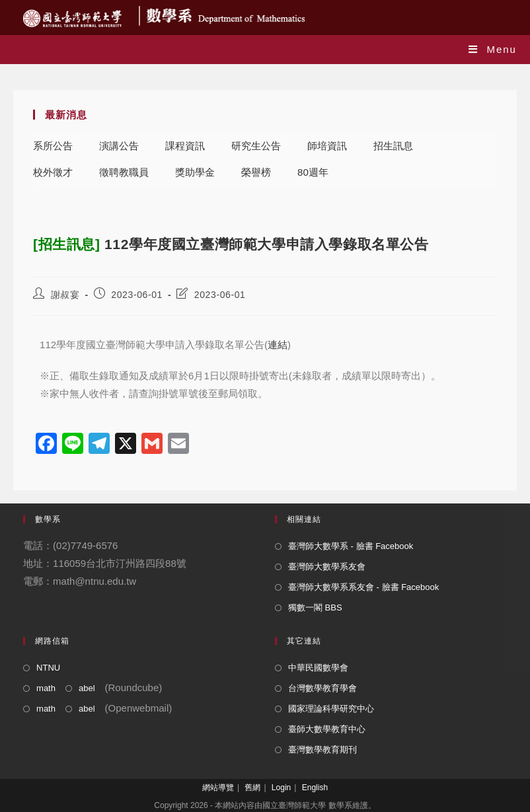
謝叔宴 (65, 295)
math (46, 688)
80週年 (313, 172)
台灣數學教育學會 (322, 688)
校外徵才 (53, 172)
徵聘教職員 (124, 172)
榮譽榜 (256, 172)
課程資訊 (185, 146)
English (315, 788)
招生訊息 (393, 146)
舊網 (252, 788)
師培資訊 (327, 146)
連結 (278, 345)
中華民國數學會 (318, 668)
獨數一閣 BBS (315, 608)
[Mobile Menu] (493, 49)
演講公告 (119, 146)
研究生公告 (256, 146)
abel (87, 688)
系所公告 (53, 146)
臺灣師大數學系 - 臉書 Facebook (351, 546)
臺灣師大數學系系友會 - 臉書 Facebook (363, 587)
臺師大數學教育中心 (327, 729)
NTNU (48, 668)
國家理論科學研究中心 (331, 709)
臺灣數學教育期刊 (322, 750)
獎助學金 (195, 172)
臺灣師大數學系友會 (327, 567)
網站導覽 (218, 788)
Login (281, 788)
